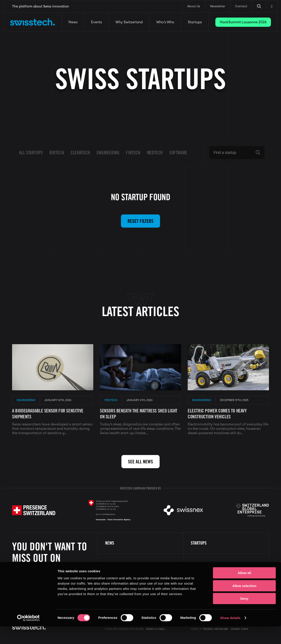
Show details (230, 635)
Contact (241, 6)
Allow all (244, 590)
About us (198, 564)
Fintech (133, 153)
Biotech (57, 153)
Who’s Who (165, 22)
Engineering (108, 153)
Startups (195, 22)
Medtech (155, 153)
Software (178, 153)
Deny (244, 616)
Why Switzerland (129, 22)
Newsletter (218, 6)
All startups (31, 153)
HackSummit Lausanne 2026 (243, 22)
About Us (194, 6)
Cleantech (80, 153)
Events (96, 22)
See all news (140, 462)
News (73, 22)
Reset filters (140, 221)
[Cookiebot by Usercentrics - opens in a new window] (28, 635)
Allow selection (244, 603)
